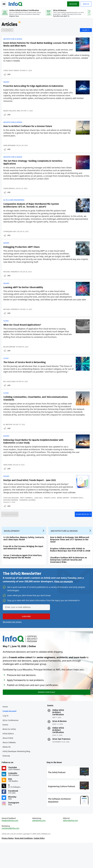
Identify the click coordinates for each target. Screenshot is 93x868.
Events (6, 747)
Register (73, 4)
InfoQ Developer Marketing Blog (17, 773)
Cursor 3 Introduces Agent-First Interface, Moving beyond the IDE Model (23, 576)
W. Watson (8, 436)
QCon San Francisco (61, 761)
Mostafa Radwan (11, 514)
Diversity (7, 778)
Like (9, 77)
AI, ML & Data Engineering (14, 207)
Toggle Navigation (4, 4)
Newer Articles (12, 530)
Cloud (6, 331)
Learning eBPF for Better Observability (24, 296)
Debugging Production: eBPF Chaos (22, 255)
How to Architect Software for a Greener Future (28, 131)
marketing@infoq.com (11, 852)
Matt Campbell (27, 512)
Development (12, 550)
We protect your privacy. (12, 642)
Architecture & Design (13, 41)
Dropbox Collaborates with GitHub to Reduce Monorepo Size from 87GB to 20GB (71, 569)
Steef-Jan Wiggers (12, 512)
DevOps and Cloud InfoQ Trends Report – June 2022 (30, 495)
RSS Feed (20, 24)
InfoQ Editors (9, 755)
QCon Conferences (11, 742)
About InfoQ (8, 760)
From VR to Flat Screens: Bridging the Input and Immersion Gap (24, 567)
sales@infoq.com (39, 845)
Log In (6, 738)
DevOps (7, 85)
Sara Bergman (10, 150)
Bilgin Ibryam (10, 357)
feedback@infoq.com (11, 845)
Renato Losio (50, 512)
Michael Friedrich (12, 279)
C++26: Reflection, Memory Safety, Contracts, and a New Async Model (24, 558)
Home (6, 729)
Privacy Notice (8, 862)
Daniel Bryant (64, 512)
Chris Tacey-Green (12, 73)
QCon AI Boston (59, 743)
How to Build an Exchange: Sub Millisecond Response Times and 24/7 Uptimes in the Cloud (70, 559)
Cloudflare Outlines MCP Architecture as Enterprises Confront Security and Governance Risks (69, 579)
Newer (9, 32)
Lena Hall (39, 512)
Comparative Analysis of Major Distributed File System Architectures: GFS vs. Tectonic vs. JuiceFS (32, 212)
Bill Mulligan (10, 392)
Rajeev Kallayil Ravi (12, 114)
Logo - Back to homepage (16, 4)
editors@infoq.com (70, 845)
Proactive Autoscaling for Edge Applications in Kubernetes (34, 89)
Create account (10, 733)
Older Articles (81, 530)
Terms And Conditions (24, 862)
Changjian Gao (10, 238)
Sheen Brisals (10, 194)
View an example (64, 602)
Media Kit (7, 769)
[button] (26, 637)
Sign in (85, 4)
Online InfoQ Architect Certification (58, 734)
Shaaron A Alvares (28, 514)
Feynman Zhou (77, 512)
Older (84, 32)
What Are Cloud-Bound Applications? (23, 335)
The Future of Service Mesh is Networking (25, 373)
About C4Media (10, 764)
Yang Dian (8, 478)
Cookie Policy (40, 862)
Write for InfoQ (10, 751)
